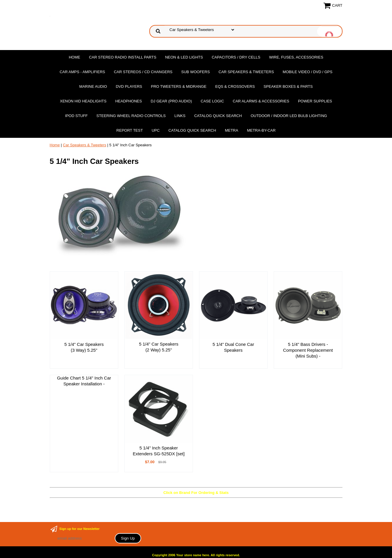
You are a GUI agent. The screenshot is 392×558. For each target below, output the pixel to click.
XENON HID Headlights (83, 101)
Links (180, 116)
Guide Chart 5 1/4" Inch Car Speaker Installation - (84, 381)
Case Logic (212, 101)
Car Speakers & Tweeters (246, 72)
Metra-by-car (261, 130)
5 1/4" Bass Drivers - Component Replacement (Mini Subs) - (308, 350)
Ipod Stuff (76, 116)
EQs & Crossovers (235, 86)
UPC (156, 130)
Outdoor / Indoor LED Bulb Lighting (289, 116)
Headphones (129, 101)
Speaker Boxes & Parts (288, 86)
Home (75, 57)
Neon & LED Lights (184, 57)
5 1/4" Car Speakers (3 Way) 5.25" (84, 347)
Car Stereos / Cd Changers (143, 72)
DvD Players (129, 86)
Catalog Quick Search (218, 116)
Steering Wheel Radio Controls (131, 116)
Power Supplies (315, 101)
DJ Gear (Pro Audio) (171, 101)
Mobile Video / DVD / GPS (308, 72)
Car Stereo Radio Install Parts (123, 57)
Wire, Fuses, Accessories (296, 57)
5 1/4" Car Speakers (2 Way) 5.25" (159, 347)
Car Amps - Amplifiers (82, 72)
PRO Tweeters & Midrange (179, 86)
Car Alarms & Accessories (261, 101)
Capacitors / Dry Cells (236, 57)
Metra (232, 130)
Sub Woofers (196, 72)
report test (130, 130)
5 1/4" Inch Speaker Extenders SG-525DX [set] (159, 451)
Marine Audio (93, 86)
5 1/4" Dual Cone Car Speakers (233, 347)
